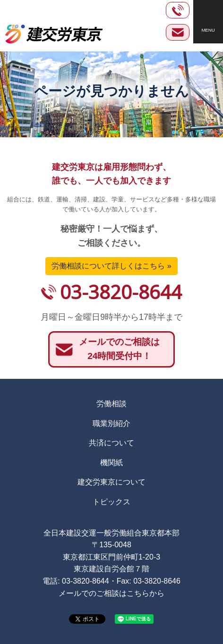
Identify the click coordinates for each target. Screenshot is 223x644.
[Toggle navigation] (208, 22)
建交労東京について (111, 482)
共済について (111, 443)
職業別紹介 (111, 423)
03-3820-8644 (121, 292)
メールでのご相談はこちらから (111, 593)
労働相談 (111, 404)
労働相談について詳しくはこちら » (111, 266)
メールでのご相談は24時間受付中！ (119, 349)
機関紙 (111, 463)
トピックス (111, 502)
